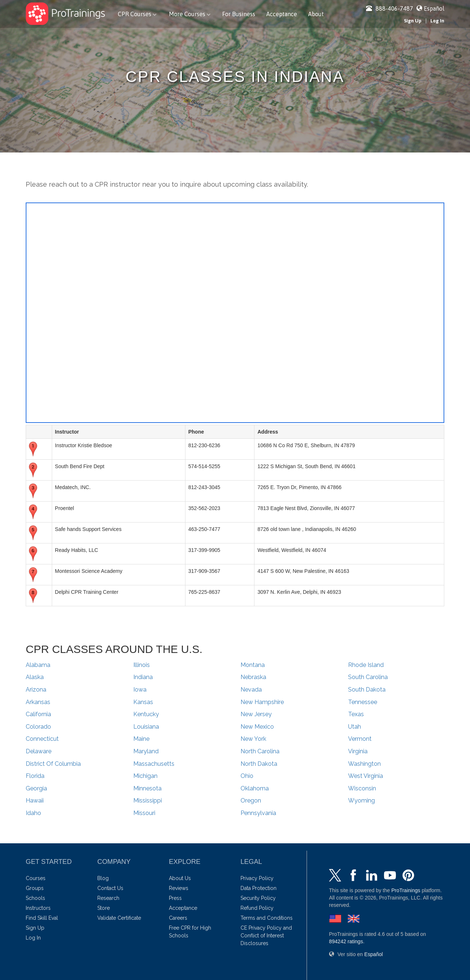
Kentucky (146, 714)
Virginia (358, 751)
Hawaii (35, 800)
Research (108, 898)
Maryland (146, 751)
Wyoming (361, 800)
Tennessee (363, 702)
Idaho (33, 813)
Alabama (38, 665)
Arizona (36, 690)
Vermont (360, 739)
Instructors (38, 908)
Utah (355, 727)
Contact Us (110, 888)
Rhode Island (366, 665)
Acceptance (282, 14)
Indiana (143, 677)
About (316, 14)
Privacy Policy (257, 878)
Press (175, 898)
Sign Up (413, 21)
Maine (141, 739)
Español (434, 8)
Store (104, 908)
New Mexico (257, 727)
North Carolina (260, 751)
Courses (36, 878)
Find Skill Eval (42, 918)
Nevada (251, 690)
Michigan (145, 776)
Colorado (38, 727)
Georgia (36, 788)
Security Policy (258, 898)
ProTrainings (406, 890)
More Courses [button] (190, 14)
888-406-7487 (390, 8)
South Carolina (368, 677)
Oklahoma (255, 788)
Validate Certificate (119, 918)
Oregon (251, 800)
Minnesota (147, 788)
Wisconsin (362, 788)
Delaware (39, 751)
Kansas (143, 702)
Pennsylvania (258, 813)
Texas (356, 714)
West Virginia (366, 776)
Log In (437, 21)
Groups (35, 888)
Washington (364, 764)
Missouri (144, 813)
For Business (239, 14)
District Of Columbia (53, 764)
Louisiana (146, 727)
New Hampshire (262, 702)
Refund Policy (257, 908)
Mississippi (148, 800)
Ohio (247, 776)
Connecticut (42, 739)
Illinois (142, 665)
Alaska (35, 677)
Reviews (179, 888)
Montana (253, 665)
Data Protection (258, 888)
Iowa (140, 690)
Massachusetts (154, 764)
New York (253, 739)
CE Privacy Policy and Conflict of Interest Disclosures (266, 936)
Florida (35, 776)
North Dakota (259, 764)
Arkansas (38, 702)
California (38, 714)
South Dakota (367, 690)
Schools (35, 898)
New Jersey (256, 714)
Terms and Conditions (267, 918)
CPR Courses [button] (137, 14)
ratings (346, 941)
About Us (180, 878)
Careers (178, 918)
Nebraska (253, 677)
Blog (103, 878)
